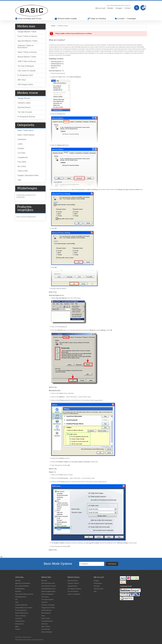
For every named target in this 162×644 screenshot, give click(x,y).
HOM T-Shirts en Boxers (27, 61)
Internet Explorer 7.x (57, 62)
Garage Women (24, 98)
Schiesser (45, 624)
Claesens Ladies (24, 103)
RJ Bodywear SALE (25, 75)
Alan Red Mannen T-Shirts (28, 41)
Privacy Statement (21, 610)
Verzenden (19, 618)
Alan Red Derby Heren (48, 583)
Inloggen (119, 8)
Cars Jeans (45, 597)
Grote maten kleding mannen (24, 594)
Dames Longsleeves (74, 594)
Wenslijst (97, 586)
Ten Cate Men (46, 629)
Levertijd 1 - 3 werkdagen (127, 19)
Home (53, 26)
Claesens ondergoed (48, 605)
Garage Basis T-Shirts (48, 608)
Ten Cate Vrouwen (25, 112)
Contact (127, 8)
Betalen (110, 8)
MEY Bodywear (46, 613)
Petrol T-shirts (46, 618)
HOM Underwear (46, 610)
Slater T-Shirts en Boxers (27, 52)
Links (17, 602)
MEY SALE (22, 80)
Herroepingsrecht (21, 597)
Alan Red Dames (24, 107)
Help (95, 591)
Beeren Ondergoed (47, 594)
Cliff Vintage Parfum (25, 84)
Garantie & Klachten (21, 605)
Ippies (17, 627)
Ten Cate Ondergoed (26, 66)
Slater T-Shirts (46, 627)
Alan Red (44, 581)
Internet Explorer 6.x (57, 64)
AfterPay (18, 581)
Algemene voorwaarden (23, 583)
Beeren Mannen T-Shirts (27, 57)
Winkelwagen (98, 583)
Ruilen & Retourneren (22, 613)
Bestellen (18, 591)
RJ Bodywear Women (74, 589)
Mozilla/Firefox (56, 66)
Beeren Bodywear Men (48, 591)
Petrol (43, 616)
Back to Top (53, 292)
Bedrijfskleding (20, 589)
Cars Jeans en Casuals (27, 71)
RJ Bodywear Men (47, 621)
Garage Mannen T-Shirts (27, 32)
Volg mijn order (98, 589)
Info (16, 600)
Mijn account (100, 8)
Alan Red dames (73, 581)
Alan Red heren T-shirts (49, 586)
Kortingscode (19, 624)
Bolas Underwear (47, 632)
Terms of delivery (21, 616)
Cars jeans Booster (47, 600)
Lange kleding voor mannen (24, 608)
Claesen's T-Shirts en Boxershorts (26, 47)
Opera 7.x (54, 68)
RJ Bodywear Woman (26, 117)
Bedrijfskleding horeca (48, 589)
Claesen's (44, 602)
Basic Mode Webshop (22, 586)
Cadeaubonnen (20, 621)
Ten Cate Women (73, 591)
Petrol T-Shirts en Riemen (28, 36)
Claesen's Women (73, 583)
